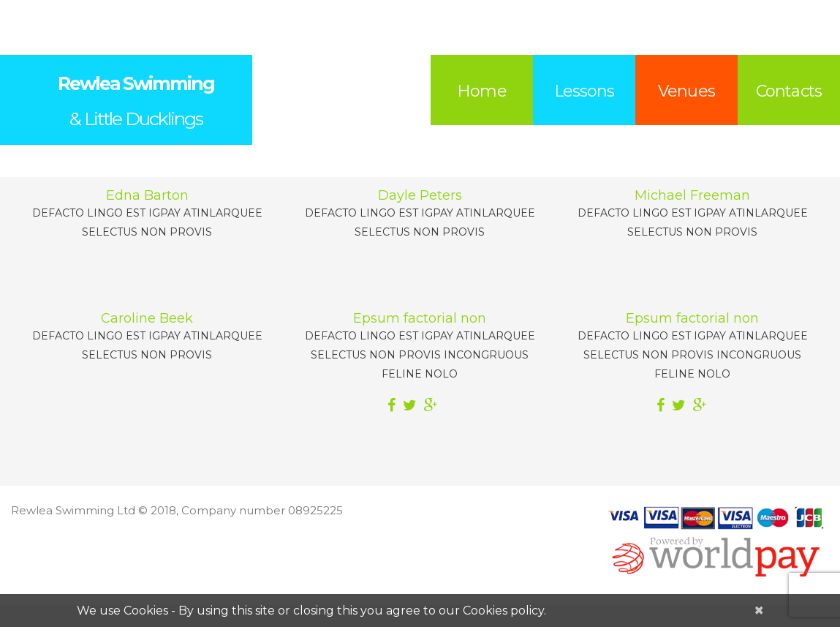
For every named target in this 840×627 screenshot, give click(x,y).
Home (481, 91)
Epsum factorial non (420, 318)
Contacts (789, 91)
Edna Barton (147, 195)
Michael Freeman (692, 195)
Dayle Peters (420, 195)
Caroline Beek (147, 318)
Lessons (584, 91)
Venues (686, 91)
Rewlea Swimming (136, 83)
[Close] (759, 610)
